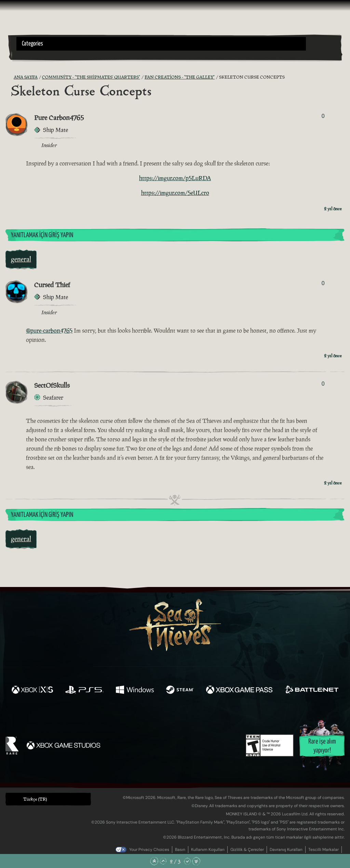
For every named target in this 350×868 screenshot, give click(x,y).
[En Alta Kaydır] (196, 861)
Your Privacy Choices (149, 850)
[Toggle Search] (29, 55)
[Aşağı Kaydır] (187, 861)
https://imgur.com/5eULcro (175, 193)
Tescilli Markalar (324, 850)
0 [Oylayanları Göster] (323, 116)
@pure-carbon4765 (49, 331)
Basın (180, 850)
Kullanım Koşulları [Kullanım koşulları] (208, 850)
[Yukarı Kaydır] (163, 861)
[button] (161, 44)
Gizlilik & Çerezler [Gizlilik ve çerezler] (247, 850)
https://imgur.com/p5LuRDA (175, 178)
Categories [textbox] (32, 44)
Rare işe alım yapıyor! (322, 746)
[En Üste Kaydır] (154, 861)
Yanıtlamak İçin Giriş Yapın (42, 235)
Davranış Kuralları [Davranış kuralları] (286, 850)
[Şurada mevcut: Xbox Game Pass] (239, 691)
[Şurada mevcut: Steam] (180, 691)
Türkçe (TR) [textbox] (35, 799)
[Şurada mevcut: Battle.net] (312, 691)
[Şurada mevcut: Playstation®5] (84, 691)
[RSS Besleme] (10, 77)
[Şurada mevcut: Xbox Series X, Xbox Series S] (32, 691)
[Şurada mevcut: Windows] (135, 691)
